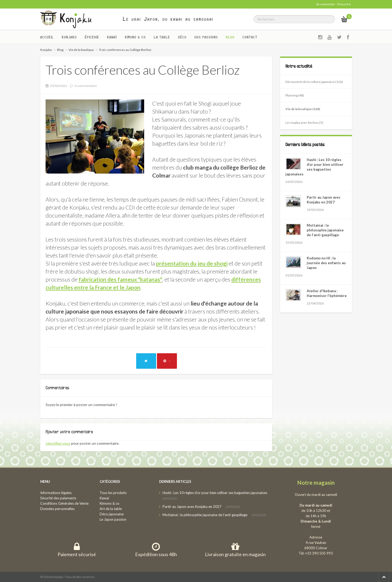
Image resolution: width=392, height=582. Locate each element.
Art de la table (111, 509)
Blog (230, 37)
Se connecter (326, 4)
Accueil (47, 37)
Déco (182, 37)
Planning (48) (295, 95)
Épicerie (92, 37)
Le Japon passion (113, 519)
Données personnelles (57, 509)
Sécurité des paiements (58, 498)
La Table (162, 37)
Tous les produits (113, 493)
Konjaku (69, 37)
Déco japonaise (112, 514)
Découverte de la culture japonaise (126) (314, 82)
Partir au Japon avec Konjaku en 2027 (192, 507)
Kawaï (112, 37)
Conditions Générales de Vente (64, 503)
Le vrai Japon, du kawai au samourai (168, 19)
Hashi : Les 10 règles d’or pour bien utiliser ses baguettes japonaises (215, 493)
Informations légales (56, 493)
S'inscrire (344, 4)
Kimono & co (135, 37)
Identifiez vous (58, 443)
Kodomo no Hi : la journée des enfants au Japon (326, 263)
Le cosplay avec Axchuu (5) (304, 123)
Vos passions (206, 37)
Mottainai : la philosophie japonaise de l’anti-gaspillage (325, 230)
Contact (250, 37)
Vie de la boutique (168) (303, 109)
